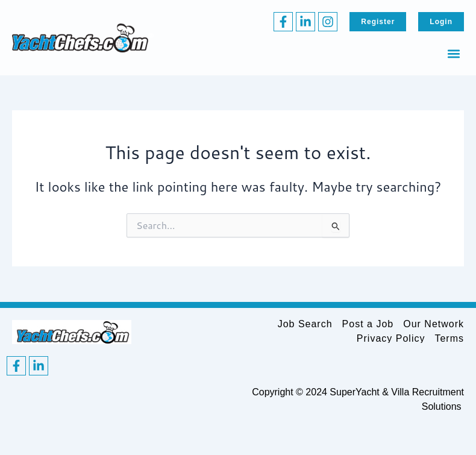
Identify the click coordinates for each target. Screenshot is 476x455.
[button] (454, 53)
